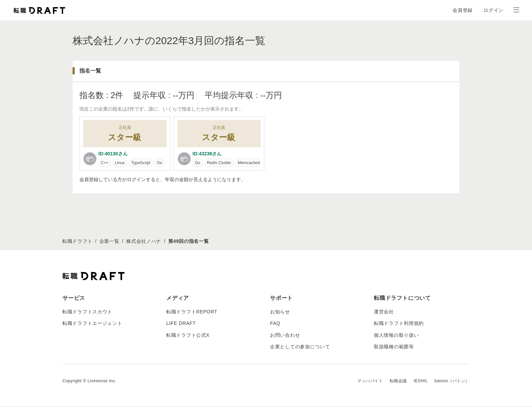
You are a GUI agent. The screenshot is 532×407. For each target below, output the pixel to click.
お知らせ (280, 312)
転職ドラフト (77, 242)
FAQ (275, 324)
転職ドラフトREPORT (192, 312)
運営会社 (384, 312)
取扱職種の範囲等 (394, 347)
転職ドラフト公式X (188, 336)
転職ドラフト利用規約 (399, 324)
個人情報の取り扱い (396, 336)
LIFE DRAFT (181, 324)
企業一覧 (109, 242)
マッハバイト (370, 382)
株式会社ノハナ (144, 242)
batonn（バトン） (452, 382)
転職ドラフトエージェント (92, 324)
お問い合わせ (285, 336)
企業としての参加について (300, 347)
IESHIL (421, 382)
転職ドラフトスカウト (87, 312)
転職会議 (398, 382)
